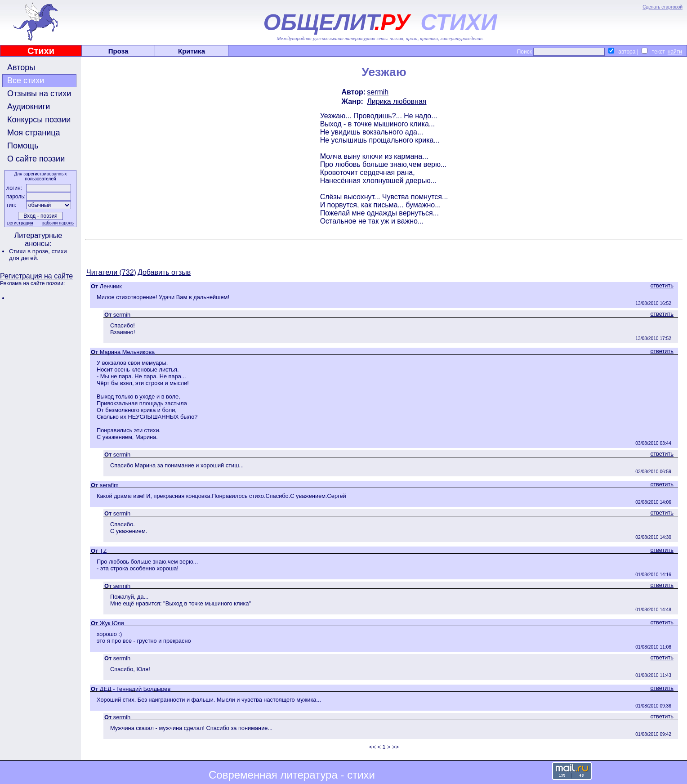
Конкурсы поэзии (39, 120)
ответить (662, 285)
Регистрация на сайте (36, 276)
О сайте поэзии (36, 159)
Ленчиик (111, 286)
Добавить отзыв (164, 272)
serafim (109, 485)
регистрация (20, 223)
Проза (118, 51)
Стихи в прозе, (30, 251)
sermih (378, 92)
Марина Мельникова (127, 352)
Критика (192, 51)
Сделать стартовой (662, 7)
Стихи (41, 51)
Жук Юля (112, 623)
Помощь (23, 146)
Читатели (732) (111, 272)
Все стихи (26, 81)
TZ (103, 551)
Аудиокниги (29, 107)
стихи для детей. (38, 255)
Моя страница (34, 133)
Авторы (21, 67)
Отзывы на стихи (39, 94)
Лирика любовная (397, 101)
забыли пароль (58, 223)
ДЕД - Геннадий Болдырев (135, 689)
